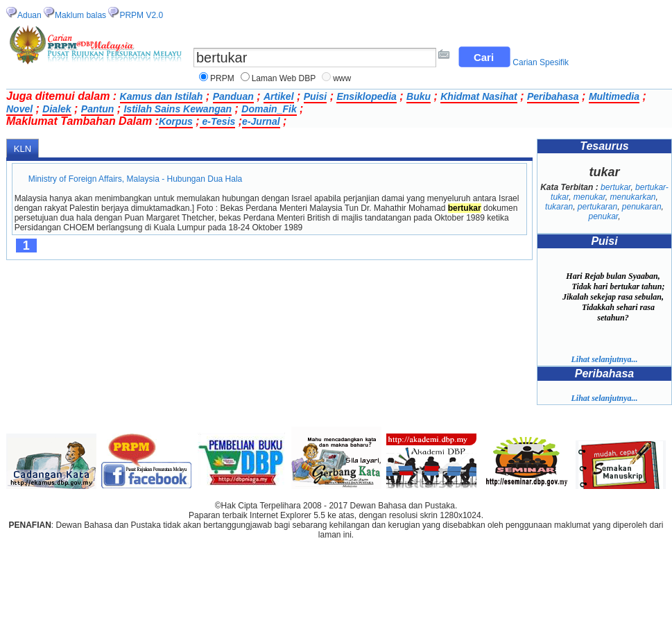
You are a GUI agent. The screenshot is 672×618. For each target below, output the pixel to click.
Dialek (57, 109)
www (342, 78)
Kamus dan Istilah (162, 96)
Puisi (315, 96)
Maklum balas (80, 15)
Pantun (97, 109)
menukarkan (633, 197)
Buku (419, 96)
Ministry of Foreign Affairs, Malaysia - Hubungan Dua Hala (136, 179)
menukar (589, 197)
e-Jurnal (261, 121)
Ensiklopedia (366, 96)
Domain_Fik (269, 109)
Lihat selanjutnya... (604, 359)
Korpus (176, 121)
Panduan (233, 96)
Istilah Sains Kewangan (178, 109)
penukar (603, 216)
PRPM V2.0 (141, 15)
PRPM (222, 78)
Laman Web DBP (284, 78)
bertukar (615, 187)
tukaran (559, 207)
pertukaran (597, 207)
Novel (19, 109)
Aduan (29, 15)
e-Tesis (218, 121)
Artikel (279, 96)
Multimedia (614, 96)
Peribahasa (553, 96)
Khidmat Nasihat (479, 96)
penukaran (642, 207)
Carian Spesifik (541, 62)
